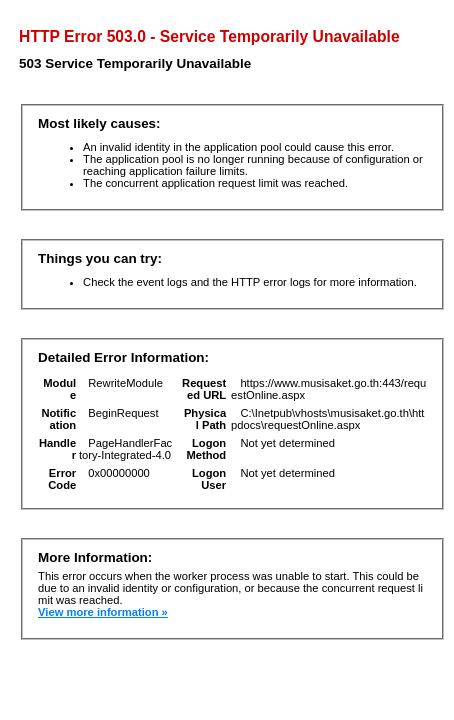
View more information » (103, 612)
